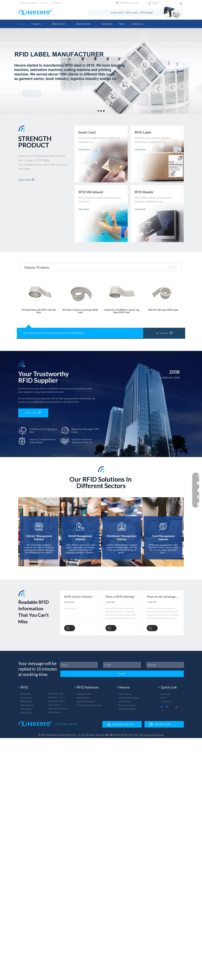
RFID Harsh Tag (56, 696)
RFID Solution (55, 715)
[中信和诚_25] (29, 326)
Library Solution (84, 696)
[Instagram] (177, 710)
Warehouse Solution (86, 704)
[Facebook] (162, 710)
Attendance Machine (58, 711)
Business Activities (127, 708)
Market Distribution (127, 712)
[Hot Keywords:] (181, 4)
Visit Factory (124, 704)
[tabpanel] (80, 613)
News (45, 3)
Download (166, 696)
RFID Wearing (27, 708)
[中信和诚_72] (54, 726)
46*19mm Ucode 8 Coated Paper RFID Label (80, 311)
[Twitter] (172, 710)
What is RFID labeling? (120, 597)
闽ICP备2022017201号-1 (117, 737)
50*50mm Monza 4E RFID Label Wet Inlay (39, 311)
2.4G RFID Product (57, 704)
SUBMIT (122, 676)
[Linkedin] (167, 710)
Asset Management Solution (90, 708)
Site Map (134, 737)
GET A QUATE (164, 333)
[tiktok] (162, 713)
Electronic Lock (56, 700)
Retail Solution (83, 700)
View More (26, 180)
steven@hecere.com (129, 3)
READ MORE (33, 412)
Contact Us (57, 3)
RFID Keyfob (26, 715)
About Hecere (125, 696)
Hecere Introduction (29, 3)
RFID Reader (26, 704)
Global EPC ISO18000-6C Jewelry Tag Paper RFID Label (122, 311)
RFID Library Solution (78, 597)
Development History (128, 700)
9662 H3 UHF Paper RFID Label (163, 310)
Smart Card (26, 700)
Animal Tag (26, 712)
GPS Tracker (54, 707)
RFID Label (25, 696)
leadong (159, 737)
